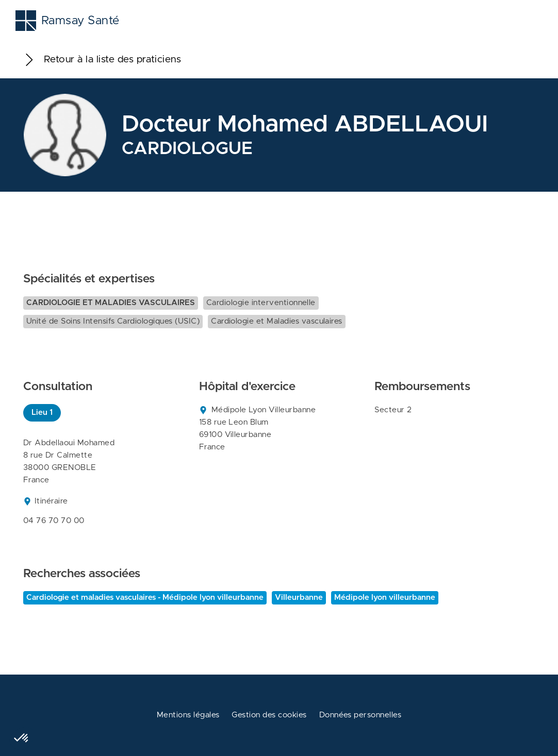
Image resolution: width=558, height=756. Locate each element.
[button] (22, 738)
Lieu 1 (42, 413)
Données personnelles (360, 715)
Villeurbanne (299, 598)
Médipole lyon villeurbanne (385, 598)
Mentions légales (188, 715)
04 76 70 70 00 (54, 521)
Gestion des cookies (269, 715)
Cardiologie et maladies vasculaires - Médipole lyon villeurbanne (145, 598)
